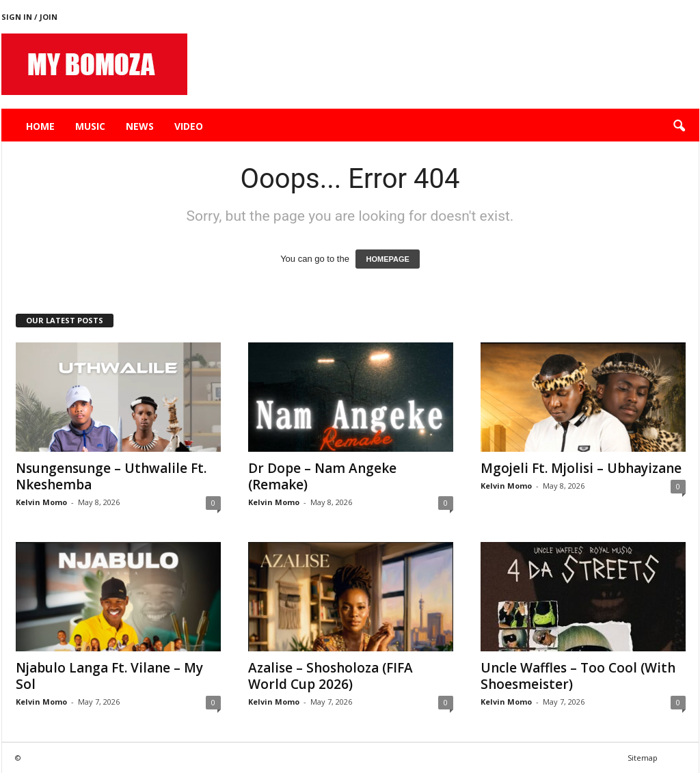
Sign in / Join (29, 17)
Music (90, 126)
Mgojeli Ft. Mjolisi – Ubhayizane (581, 468)
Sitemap (643, 758)
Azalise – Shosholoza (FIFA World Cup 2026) (331, 676)
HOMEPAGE (387, 259)
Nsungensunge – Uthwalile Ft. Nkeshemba (111, 476)
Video (189, 126)
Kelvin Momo (41, 502)
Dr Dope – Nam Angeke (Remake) (322, 476)
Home (40, 126)
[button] (679, 126)
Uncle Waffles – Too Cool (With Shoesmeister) (578, 676)
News (140, 126)
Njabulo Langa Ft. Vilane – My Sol (109, 676)
